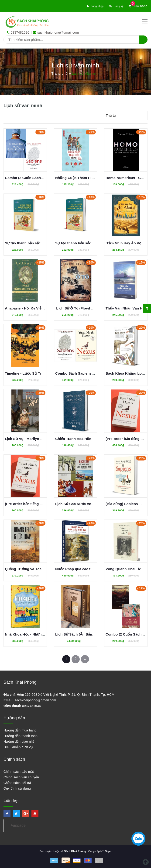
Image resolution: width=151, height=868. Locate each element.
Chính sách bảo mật (19, 772)
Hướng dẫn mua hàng (20, 730)
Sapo (108, 851)
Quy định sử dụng (17, 788)
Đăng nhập (95, 6)
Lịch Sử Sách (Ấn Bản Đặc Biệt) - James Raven (95, 634)
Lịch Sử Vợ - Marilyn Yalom (28, 439)
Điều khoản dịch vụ (18, 747)
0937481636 (20, 32)
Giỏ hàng (138, 6)
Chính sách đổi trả (17, 783)
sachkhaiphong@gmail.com (58, 32)
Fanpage (18, 825)
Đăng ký (116, 6)
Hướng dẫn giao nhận (20, 741)
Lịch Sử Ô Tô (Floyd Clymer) (80, 308)
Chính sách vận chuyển (21, 777)
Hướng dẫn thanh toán (21, 736)
